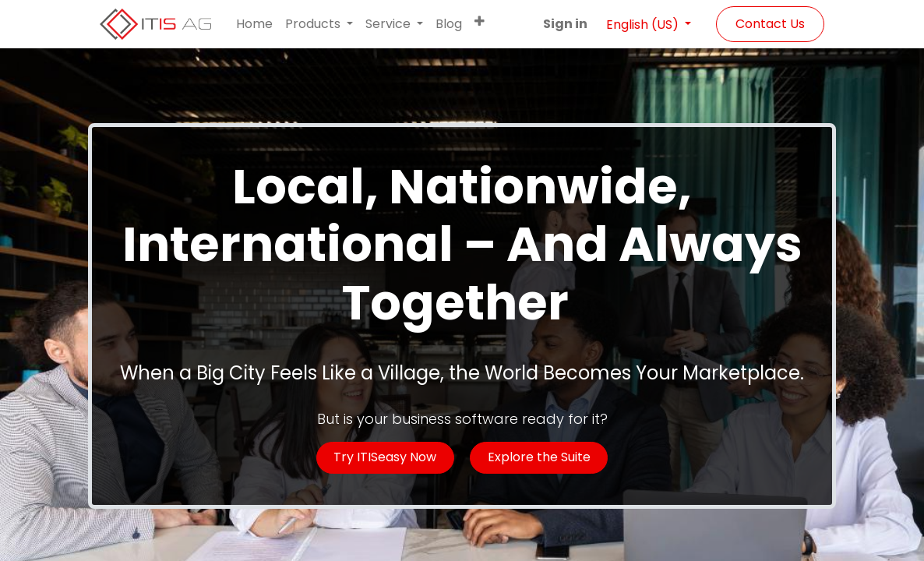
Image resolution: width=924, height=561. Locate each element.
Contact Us (770, 24)
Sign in (565, 24)
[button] (480, 21)
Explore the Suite (539, 457)
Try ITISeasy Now (385, 457)
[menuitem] (254, 24)
